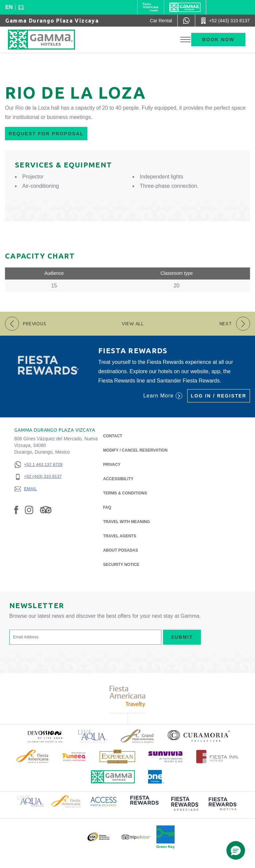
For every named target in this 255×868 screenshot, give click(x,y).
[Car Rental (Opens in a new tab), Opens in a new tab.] (161, 21)
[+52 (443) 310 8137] (38, 477)
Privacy (112, 464)
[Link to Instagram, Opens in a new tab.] (29, 510)
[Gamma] (185, 7)
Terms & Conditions (125, 493)
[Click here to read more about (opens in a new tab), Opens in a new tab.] (45, 736)
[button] (236, 850)
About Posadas (120, 550)
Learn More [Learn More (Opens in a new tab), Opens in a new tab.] (163, 396)
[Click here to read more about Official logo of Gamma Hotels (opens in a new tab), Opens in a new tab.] (113, 777)
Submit (182, 637)
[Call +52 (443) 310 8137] (225, 21)
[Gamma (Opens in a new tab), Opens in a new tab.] (151, 7)
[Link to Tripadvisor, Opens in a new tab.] (46, 510)
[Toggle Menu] (185, 40)
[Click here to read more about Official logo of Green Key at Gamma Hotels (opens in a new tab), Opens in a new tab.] (166, 837)
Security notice (121, 565)
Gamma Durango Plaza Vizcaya (52, 21)
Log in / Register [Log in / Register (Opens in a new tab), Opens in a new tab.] (219, 396)
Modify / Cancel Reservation (135, 450)
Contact (113, 436)
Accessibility (118, 479)
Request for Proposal (46, 134)
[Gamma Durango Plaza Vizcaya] (48, 40)
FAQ (107, 507)
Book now (218, 40)
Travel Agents (120, 536)
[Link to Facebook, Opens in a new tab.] (16, 510)
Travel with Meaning (126, 522)
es (21, 7)
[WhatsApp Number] (186, 21)
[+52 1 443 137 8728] (38, 465)
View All (133, 324)
